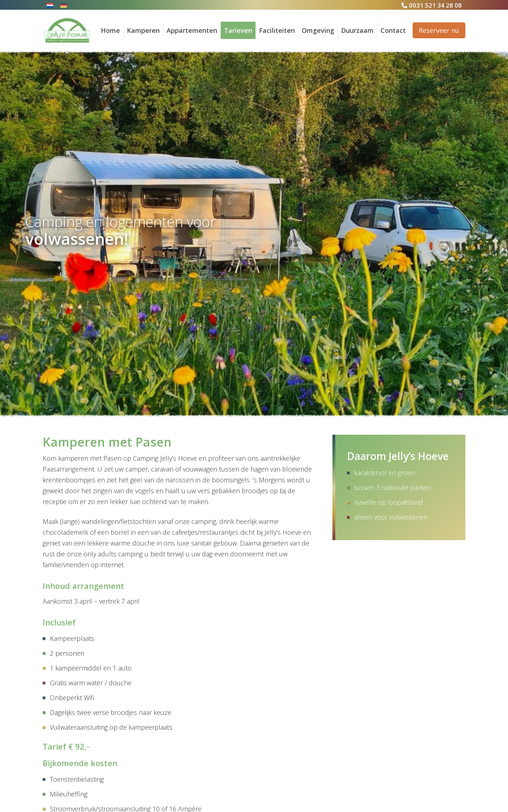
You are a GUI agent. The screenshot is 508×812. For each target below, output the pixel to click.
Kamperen (143, 30)
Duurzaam (357, 30)
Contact (393, 30)
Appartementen (192, 30)
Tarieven (238, 30)
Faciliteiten (277, 30)
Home (110, 30)
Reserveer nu (439, 30)
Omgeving (318, 30)
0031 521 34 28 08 (435, 5)
